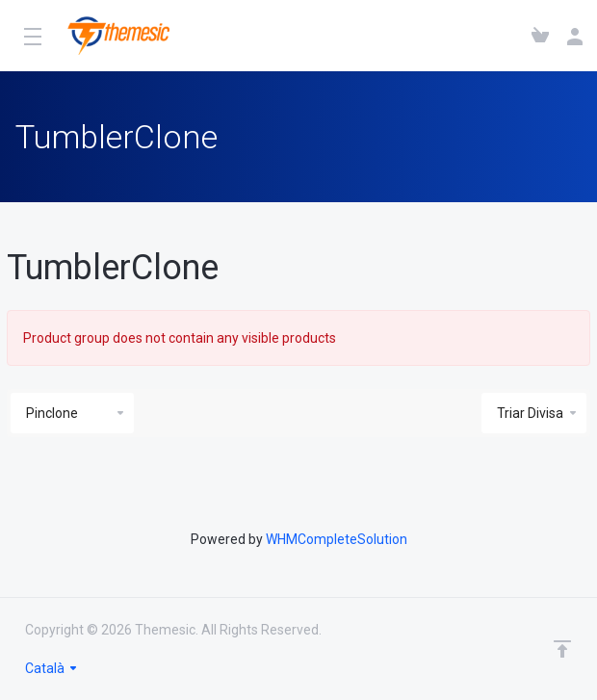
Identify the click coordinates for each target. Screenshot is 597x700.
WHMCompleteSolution (337, 539)
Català (52, 668)
